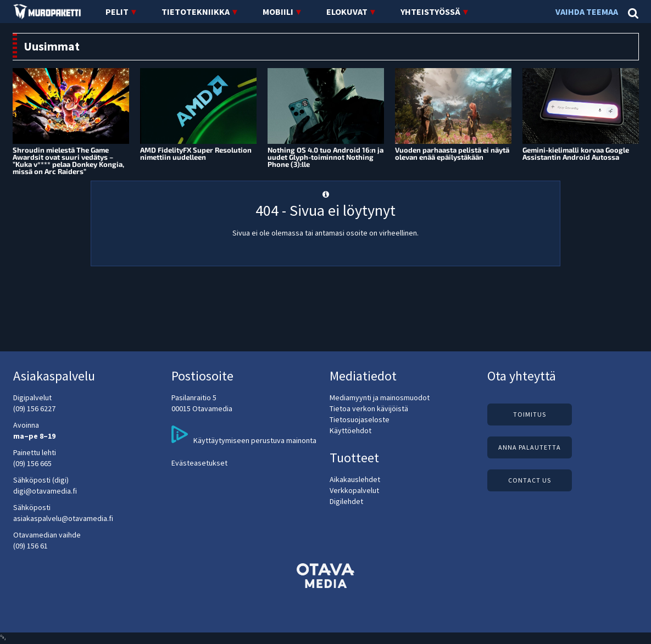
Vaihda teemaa (588, 12)
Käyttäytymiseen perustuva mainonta (244, 435)
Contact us (530, 480)
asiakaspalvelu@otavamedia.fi (63, 518)
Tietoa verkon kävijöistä (369, 408)
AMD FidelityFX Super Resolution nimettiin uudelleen (196, 153)
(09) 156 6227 (34, 408)
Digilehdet (346, 501)
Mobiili (278, 12)
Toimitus (530, 414)
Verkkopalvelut (354, 490)
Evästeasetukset (199, 463)
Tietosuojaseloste (360, 419)
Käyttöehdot (350, 430)
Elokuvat (347, 12)
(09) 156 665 (32, 463)
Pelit (117, 12)
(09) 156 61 (30, 546)
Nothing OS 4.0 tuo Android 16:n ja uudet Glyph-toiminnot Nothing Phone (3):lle (325, 157)
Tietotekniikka (196, 12)
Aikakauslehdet (355, 479)
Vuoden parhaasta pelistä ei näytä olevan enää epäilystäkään (452, 153)
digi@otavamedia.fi (45, 491)
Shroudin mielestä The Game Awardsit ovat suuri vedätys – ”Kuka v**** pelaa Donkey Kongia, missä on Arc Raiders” (68, 161)
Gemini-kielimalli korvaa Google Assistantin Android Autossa (576, 153)
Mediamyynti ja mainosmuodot (380, 397)
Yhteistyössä (430, 12)
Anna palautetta (530, 447)
